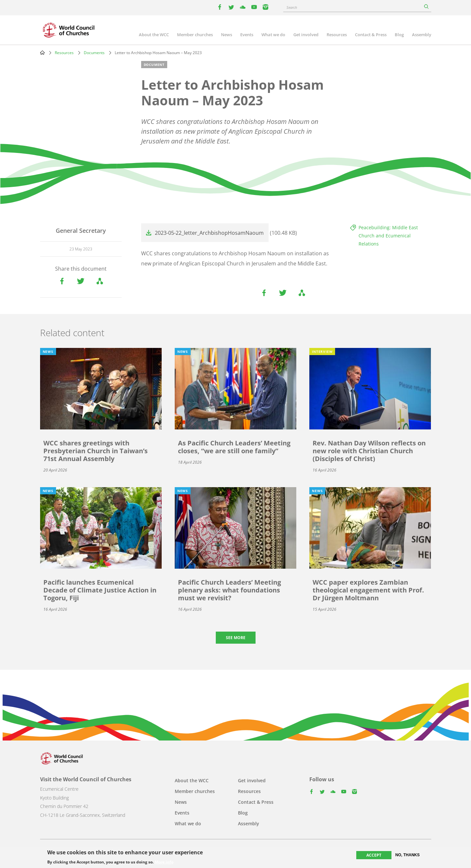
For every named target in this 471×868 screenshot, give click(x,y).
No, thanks (408, 855)
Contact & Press (371, 35)
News (227, 35)
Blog (399, 35)
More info (164, 862)
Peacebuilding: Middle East (388, 227)
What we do (273, 35)
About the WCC (154, 35)
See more (236, 638)
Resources (337, 35)
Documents (94, 53)
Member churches (195, 35)
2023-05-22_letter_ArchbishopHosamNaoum (209, 233)
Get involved (306, 35)
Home (42, 52)
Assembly (422, 35)
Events (247, 35)
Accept (374, 855)
